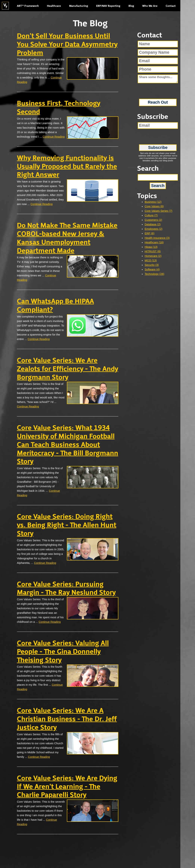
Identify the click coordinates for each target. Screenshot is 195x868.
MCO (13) (151, 260)
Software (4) (152, 269)
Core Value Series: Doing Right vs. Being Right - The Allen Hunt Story (67, 525)
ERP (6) (150, 233)
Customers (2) (153, 220)
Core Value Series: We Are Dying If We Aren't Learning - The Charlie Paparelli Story (67, 787)
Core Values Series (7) (158, 211)
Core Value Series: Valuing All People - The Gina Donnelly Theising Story (63, 652)
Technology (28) (154, 274)
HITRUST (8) (153, 251)
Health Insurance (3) (157, 238)
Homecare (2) (153, 256)
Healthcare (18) (154, 242)
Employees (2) (154, 229)
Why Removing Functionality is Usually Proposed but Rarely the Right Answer (67, 167)
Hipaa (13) (151, 247)
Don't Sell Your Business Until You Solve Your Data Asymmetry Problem (67, 45)
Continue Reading (54, 137)
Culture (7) (151, 215)
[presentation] (158, 90)
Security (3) (152, 265)
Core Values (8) (154, 206)
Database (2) (153, 224)
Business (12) (153, 202)
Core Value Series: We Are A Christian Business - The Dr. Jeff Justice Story (67, 719)
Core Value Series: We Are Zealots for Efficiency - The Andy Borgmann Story (68, 369)
